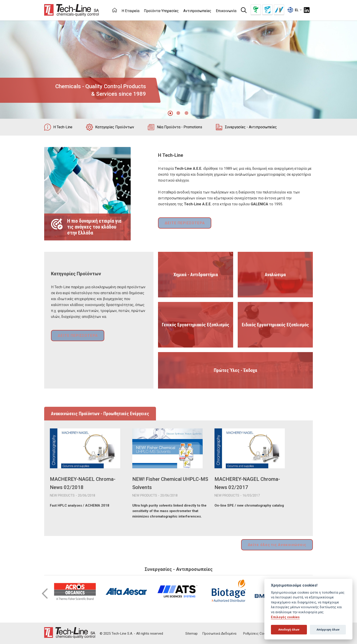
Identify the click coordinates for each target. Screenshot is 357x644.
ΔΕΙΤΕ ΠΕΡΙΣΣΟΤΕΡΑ (183, 223)
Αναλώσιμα (275, 275)
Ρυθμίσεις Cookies (258, 633)
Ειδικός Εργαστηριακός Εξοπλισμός (275, 325)
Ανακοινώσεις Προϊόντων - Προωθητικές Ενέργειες (100, 414)
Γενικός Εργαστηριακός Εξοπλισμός (196, 325)
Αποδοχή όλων (289, 630)
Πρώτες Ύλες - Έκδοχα (235, 370)
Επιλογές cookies (285, 617)
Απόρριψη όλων (328, 630)
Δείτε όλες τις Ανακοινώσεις (279, 544)
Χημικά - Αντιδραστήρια (196, 275)
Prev (45, 593)
